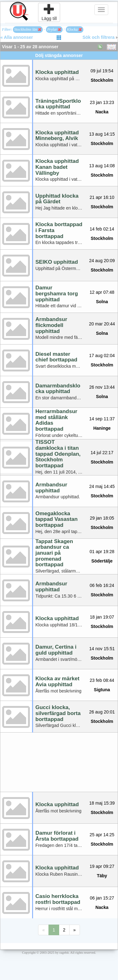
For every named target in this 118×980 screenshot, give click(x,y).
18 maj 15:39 (102, 803)
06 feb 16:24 (102, 585)
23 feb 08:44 (102, 680)
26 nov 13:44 (102, 387)
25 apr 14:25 (102, 835)
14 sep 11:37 (102, 419)
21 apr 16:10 (102, 197)
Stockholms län (28, 29)
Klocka (74, 29)
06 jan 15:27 (102, 898)
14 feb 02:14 (102, 229)
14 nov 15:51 (102, 649)
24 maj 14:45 (102, 486)
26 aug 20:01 (102, 712)
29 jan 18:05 (102, 518)
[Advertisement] (59, 762)
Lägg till (49, 12)
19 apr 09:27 (102, 866)
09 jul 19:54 (102, 71)
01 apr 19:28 (102, 552)
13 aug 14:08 (102, 166)
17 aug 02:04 (102, 355)
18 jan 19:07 (102, 617)
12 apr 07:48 (102, 292)
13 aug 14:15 (102, 134)
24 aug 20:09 (102, 261)
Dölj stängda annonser (59, 55)
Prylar (54, 29)
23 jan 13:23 (102, 102)
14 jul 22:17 (102, 453)
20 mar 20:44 (102, 324)
